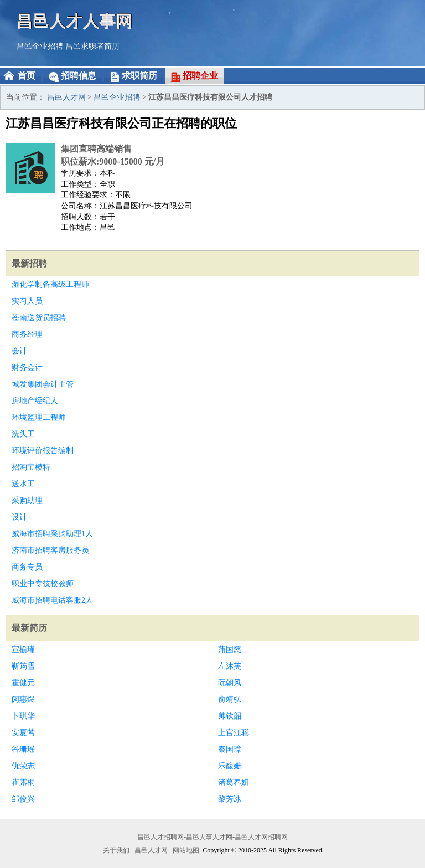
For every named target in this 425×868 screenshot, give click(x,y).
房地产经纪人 (35, 401)
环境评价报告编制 (43, 451)
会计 (19, 351)
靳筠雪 (23, 666)
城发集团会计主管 (43, 384)
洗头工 (23, 434)
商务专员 (27, 567)
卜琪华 (23, 716)
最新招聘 (29, 263)
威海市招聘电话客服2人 (52, 600)
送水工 (23, 484)
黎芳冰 (230, 799)
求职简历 (139, 76)
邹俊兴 (23, 799)
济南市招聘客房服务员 (50, 550)
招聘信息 (79, 76)
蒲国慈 (230, 649)
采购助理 (27, 500)
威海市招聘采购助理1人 (52, 534)
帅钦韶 (230, 716)
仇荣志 (23, 766)
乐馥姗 (230, 766)
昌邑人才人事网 (75, 21)
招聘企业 (200, 76)
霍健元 (23, 683)
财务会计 (27, 368)
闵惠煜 (23, 699)
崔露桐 (23, 782)
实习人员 (27, 301)
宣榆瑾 (23, 649)
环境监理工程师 (39, 417)
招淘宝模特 (31, 467)
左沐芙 (230, 666)
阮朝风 (230, 683)
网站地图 (186, 850)
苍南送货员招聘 (39, 318)
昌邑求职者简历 (92, 46)
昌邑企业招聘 (40, 46)
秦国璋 (230, 749)
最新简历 (29, 628)
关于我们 (116, 850)
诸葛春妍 (234, 782)
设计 (19, 517)
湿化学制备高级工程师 (50, 284)
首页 (27, 76)
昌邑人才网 (66, 97)
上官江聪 (234, 733)
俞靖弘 (230, 699)
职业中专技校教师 (43, 584)
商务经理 (27, 334)
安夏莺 (23, 733)
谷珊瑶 (23, 749)
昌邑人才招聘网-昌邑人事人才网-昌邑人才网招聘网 (212, 837)
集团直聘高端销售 (96, 149)
